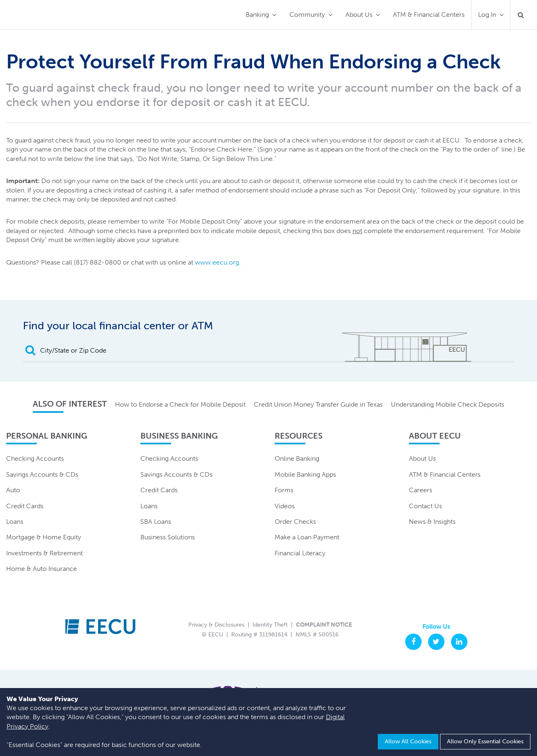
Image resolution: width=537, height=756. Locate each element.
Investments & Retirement (44, 553)
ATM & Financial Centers (429, 15)
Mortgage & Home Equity (44, 537)
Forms (284, 490)
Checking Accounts (35, 458)
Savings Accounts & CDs (42, 474)
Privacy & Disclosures (216, 625)
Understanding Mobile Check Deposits (448, 404)
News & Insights (432, 522)
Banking (257, 15)
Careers (421, 490)
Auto (13, 490)
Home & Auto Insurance (42, 569)
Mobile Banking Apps (305, 474)
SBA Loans (156, 522)
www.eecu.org (217, 262)
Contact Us (425, 506)
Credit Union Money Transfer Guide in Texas (318, 404)
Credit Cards (25, 506)
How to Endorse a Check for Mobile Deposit (180, 404)
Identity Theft (270, 625)
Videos (285, 506)
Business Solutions (168, 537)
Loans (15, 522)
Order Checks (295, 522)
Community (307, 15)
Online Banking (297, 458)
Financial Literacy (300, 553)
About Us (359, 15)
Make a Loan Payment (307, 537)
